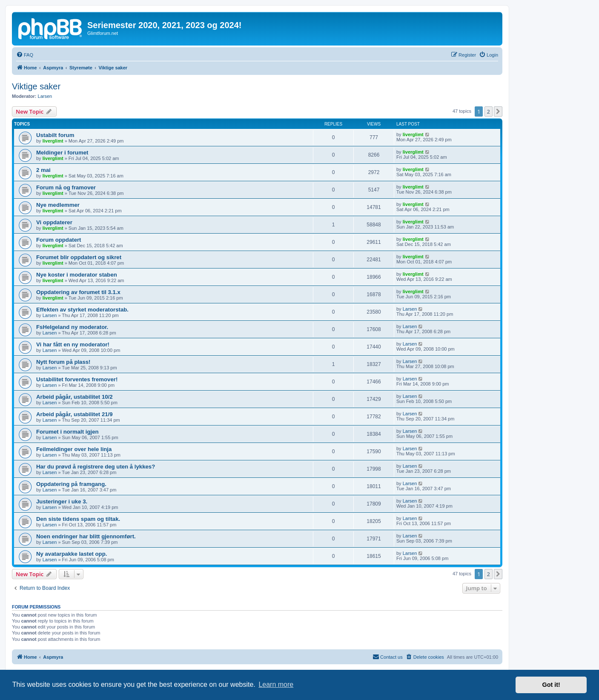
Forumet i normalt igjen (67, 432)
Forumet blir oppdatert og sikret (79, 257)
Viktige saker (36, 86)
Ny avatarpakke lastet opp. (72, 554)
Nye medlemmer (58, 205)
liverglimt (53, 141)
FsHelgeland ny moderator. (72, 327)
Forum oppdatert (59, 240)
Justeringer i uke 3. (62, 501)
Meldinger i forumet (62, 153)
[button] (498, 111)
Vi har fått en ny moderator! (73, 344)
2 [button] (489, 111)
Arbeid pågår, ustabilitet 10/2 (75, 397)
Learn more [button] (276, 684)
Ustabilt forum (55, 135)
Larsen (45, 96)
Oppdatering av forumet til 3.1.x (78, 292)
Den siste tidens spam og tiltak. (78, 519)
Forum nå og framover (66, 187)
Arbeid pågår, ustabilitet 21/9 (75, 414)
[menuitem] (25, 55)
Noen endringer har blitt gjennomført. (86, 536)
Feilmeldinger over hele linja (74, 449)
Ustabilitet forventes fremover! (77, 379)
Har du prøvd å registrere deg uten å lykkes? (96, 467)
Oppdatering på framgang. (71, 484)
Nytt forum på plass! (63, 362)
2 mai (43, 170)
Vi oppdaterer (54, 222)
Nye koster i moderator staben (77, 275)
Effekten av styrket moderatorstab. (82, 310)
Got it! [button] (551, 685)
